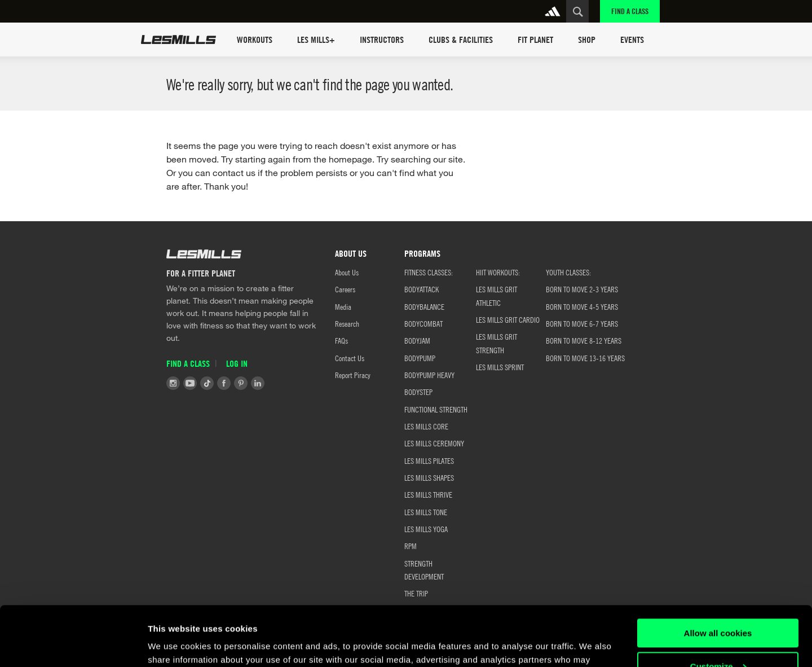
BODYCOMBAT (423, 323)
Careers (345, 289)
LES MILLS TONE (426, 512)
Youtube (190, 383)
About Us (347, 272)
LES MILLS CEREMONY (434, 443)
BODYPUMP (420, 358)
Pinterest (241, 383)
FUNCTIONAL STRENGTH (436, 409)
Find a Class (630, 11)
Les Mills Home (178, 40)
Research (347, 323)
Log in (237, 363)
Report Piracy (353, 375)
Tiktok (207, 383)
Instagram (173, 383)
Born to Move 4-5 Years (582, 306)
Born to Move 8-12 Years (584, 340)
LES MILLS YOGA (426, 529)
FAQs (341, 340)
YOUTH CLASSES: (568, 272)
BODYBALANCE (424, 306)
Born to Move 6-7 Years (582, 323)
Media (343, 306)
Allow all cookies (718, 574)
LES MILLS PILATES (429, 460)
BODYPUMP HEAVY (429, 375)
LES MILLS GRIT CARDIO (508, 319)
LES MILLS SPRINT (500, 367)
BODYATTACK (422, 289)
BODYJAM (417, 340)
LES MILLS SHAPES (429, 477)
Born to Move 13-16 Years (585, 358)
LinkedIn (258, 383)
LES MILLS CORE (426, 426)
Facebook (224, 383)
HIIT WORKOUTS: (498, 272)
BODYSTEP (418, 392)
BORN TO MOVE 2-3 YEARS (582, 289)
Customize (718, 606)
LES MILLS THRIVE (428, 494)
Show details (174, 645)
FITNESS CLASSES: (429, 272)
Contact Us (350, 358)
